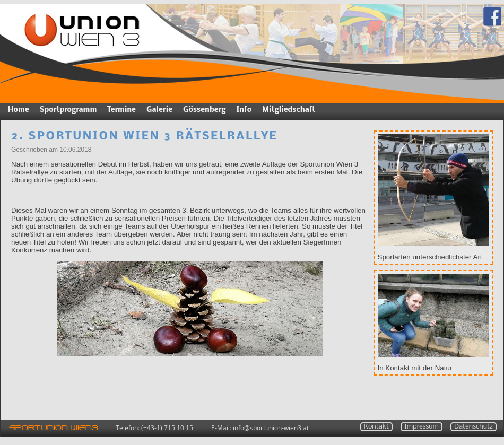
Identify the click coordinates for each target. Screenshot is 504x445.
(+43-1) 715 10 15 (167, 428)
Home (19, 110)
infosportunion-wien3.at (271, 428)
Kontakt (376, 427)
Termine (121, 110)
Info (244, 110)
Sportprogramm (68, 110)
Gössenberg (204, 110)
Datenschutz (473, 427)
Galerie (159, 110)
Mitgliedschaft (289, 110)
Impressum (422, 427)
